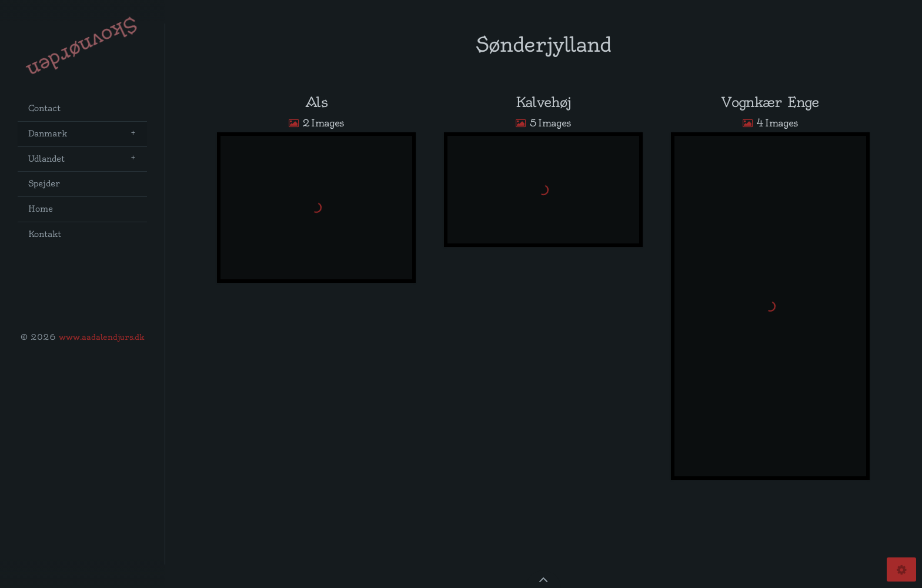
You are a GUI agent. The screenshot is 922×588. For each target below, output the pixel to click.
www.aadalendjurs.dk (102, 337)
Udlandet (46, 159)
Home (41, 209)
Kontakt (45, 234)
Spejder (44, 184)
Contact (44, 108)
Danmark (48, 134)
